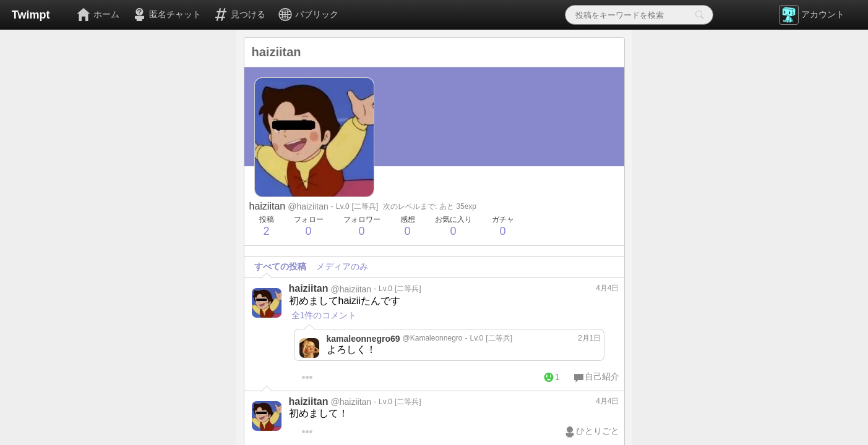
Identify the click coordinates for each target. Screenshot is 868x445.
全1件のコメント (324, 315)
